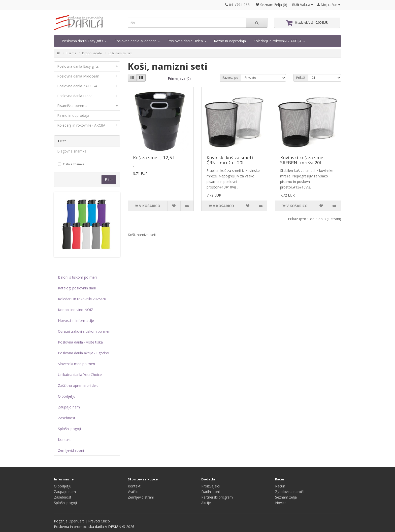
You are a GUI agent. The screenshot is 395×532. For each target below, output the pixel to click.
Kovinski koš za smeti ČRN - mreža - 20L (230, 160)
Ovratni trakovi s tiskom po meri (84, 331)
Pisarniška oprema (89, 106)
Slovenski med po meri (76, 364)
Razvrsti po (230, 78)
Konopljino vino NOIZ (76, 310)
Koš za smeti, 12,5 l (154, 158)
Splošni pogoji (69, 429)
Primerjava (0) (179, 78)
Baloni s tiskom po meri (77, 277)
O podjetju (67, 396)
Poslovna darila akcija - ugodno (84, 353)
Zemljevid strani (71, 450)
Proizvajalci (210, 486)
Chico (105, 521)
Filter (109, 180)
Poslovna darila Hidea (187, 41)
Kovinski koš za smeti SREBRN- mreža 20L (303, 160)
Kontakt (64, 440)
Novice (281, 503)
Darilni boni (210, 492)
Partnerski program (217, 497)
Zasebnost (67, 418)
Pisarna (71, 53)
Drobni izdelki (92, 53)
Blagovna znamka (72, 151)
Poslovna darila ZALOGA (89, 86)
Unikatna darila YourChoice (80, 375)
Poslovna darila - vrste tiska (80, 342)
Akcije (206, 503)
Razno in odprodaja (230, 41)
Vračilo (133, 492)
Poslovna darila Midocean (137, 41)
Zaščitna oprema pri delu (78, 385)
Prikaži (301, 78)
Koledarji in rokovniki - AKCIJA (279, 41)
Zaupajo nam (69, 407)
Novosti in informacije (76, 320)
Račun (280, 486)
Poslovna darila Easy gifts (84, 41)
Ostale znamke (71, 164)
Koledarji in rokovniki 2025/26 (82, 299)
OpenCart (76, 521)
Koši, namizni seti (120, 53)
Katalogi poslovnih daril (77, 288)
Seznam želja (286, 497)
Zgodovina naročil (290, 492)
